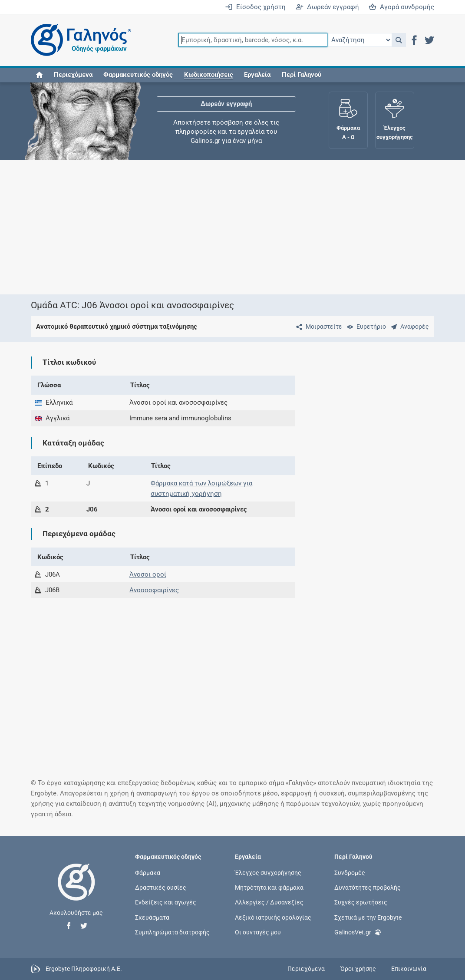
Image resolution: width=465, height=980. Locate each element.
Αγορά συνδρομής (401, 7)
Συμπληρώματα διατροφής (172, 932)
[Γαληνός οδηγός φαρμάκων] (79, 40)
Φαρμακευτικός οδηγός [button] (138, 75)
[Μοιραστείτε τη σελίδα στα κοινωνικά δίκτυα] (317, 327)
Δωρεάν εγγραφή (327, 7)
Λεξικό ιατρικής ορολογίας (273, 917)
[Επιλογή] (359, 40)
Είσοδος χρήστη (255, 7)
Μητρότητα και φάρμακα (269, 888)
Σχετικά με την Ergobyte (368, 917)
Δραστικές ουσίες (161, 888)
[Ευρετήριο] (365, 327)
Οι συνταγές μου (258, 932)
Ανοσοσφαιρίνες (154, 590)
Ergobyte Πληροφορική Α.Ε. (84, 968)
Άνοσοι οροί (148, 574)
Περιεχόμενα (73, 75)
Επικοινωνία (409, 969)
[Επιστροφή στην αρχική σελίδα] (76, 891)
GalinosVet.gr (358, 932)
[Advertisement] (233, 227)
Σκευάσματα (152, 917)
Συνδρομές (350, 873)
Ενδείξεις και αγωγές (166, 902)
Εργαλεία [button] (257, 75)
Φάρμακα (148, 873)
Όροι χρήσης (358, 969)
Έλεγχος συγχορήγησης (268, 873)
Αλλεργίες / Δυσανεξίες (269, 902)
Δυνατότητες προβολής (368, 888)
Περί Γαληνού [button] (302, 75)
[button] (399, 40)
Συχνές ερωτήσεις (361, 902)
